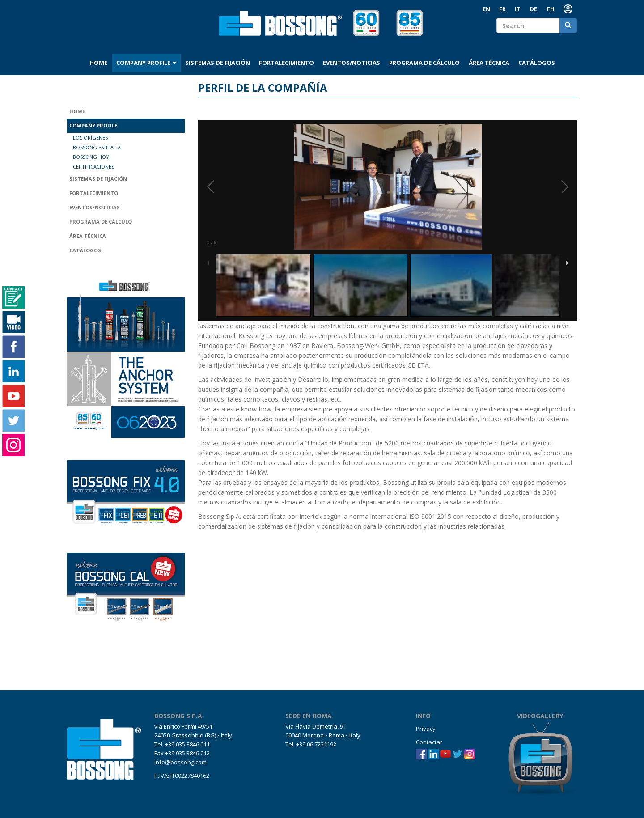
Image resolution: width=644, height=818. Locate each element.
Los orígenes (90, 138)
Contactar (429, 742)
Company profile (146, 63)
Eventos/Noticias (352, 63)
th (550, 9)
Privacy (426, 729)
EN (486, 9)
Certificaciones (93, 167)
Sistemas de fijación (218, 63)
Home (98, 63)
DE (533, 9)
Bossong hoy (91, 157)
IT (518, 9)
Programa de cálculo (424, 63)
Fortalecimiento (286, 63)
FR (502, 9)
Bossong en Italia (97, 147)
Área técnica (489, 63)
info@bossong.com (180, 762)
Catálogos (537, 63)
